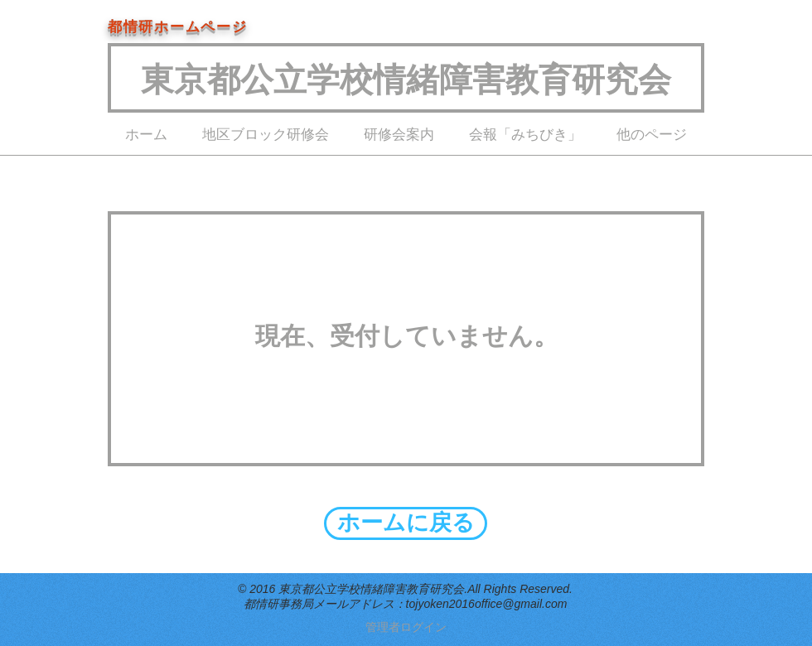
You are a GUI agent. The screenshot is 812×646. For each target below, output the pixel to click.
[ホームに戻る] (406, 523)
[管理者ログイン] (406, 628)
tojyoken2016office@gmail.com (487, 604)
